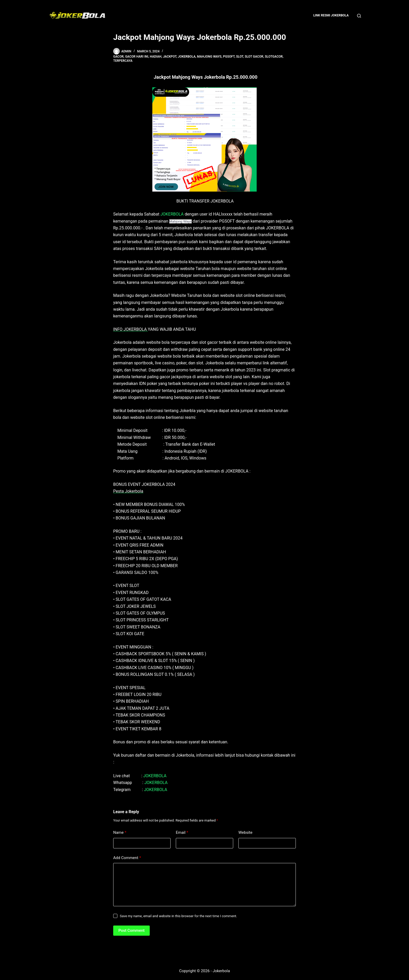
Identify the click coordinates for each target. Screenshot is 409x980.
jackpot (170, 57)
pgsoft (229, 57)
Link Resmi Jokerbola (331, 15)
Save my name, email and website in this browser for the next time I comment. (178, 916)
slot (240, 57)
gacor (118, 57)
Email (182, 833)
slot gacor (254, 57)
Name (120, 833)
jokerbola (187, 57)
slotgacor (274, 57)
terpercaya (123, 61)
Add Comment (127, 858)
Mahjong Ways (209, 57)
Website (245, 832)
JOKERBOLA (172, 214)
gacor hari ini (137, 57)
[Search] (359, 16)
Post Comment (131, 930)
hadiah (156, 57)
